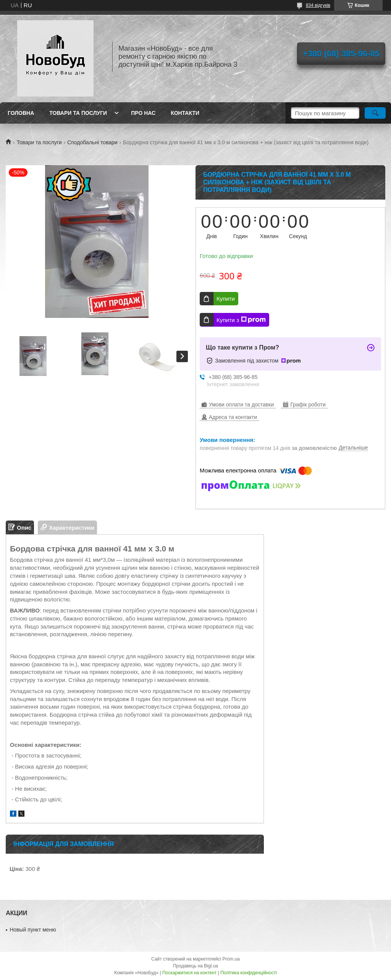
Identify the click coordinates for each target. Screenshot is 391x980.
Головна (21, 113)
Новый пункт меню (33, 930)
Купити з (241, 320)
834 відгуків (318, 5)
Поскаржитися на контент (189, 973)
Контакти (185, 113)
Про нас (143, 113)
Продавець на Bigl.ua (195, 966)
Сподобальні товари (92, 142)
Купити (226, 299)
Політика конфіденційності (249, 973)
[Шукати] (375, 113)
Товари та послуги (78, 113)
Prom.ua (231, 959)
